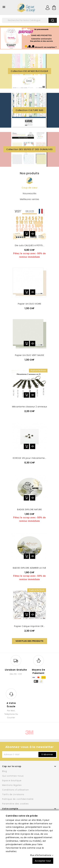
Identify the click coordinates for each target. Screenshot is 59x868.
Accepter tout (43, 861)
